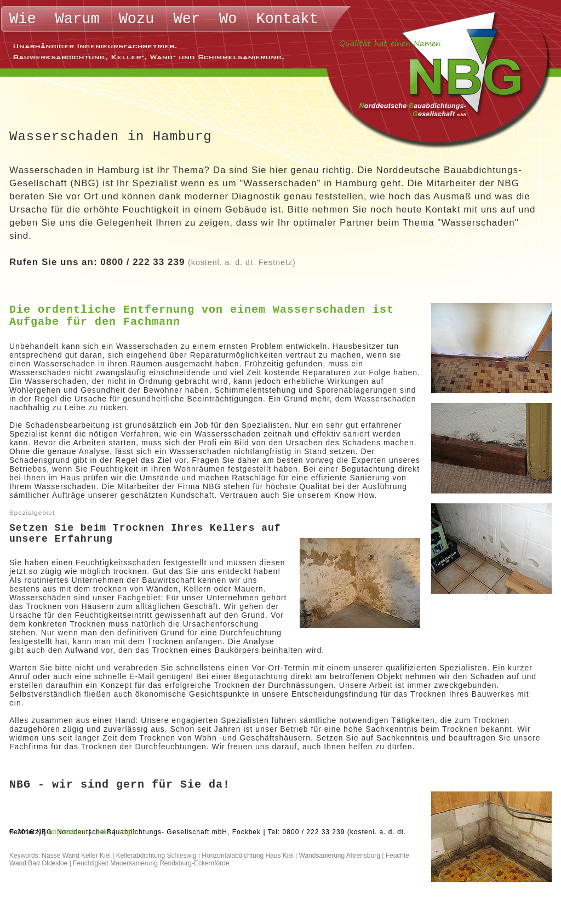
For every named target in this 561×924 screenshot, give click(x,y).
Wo (228, 19)
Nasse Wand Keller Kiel (76, 856)
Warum (78, 19)
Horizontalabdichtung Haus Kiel (247, 856)
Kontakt (287, 19)
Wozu (137, 19)
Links (102, 832)
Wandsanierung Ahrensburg (340, 856)
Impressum (67, 832)
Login (128, 832)
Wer (187, 19)
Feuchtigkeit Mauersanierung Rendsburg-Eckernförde (151, 863)
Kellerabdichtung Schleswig (156, 856)
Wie (23, 19)
